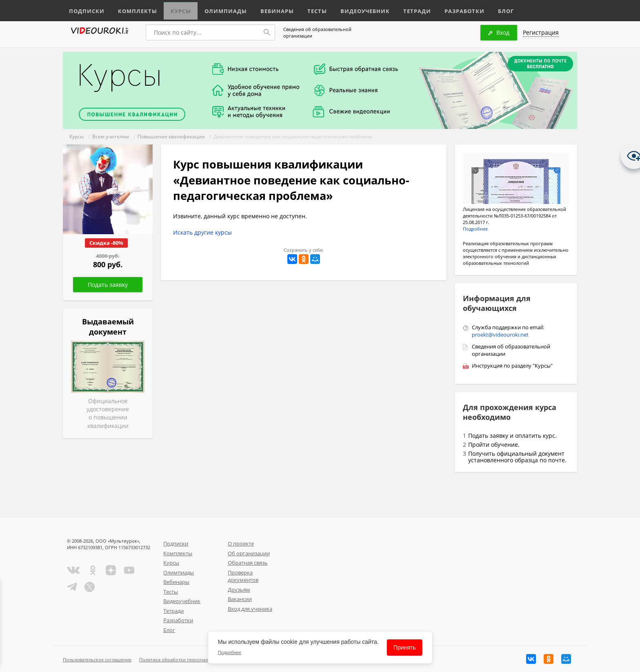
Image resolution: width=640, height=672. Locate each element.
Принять (405, 648)
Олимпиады (217, 9)
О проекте (241, 543)
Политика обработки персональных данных (188, 660)
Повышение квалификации (171, 136)
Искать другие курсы (202, 232)
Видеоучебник (350, 9)
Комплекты (133, 9)
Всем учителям (111, 136)
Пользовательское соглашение (97, 660)
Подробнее (475, 229)
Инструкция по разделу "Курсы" (512, 366)
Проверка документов (243, 576)
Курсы (174, 9)
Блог (485, 9)
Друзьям (239, 590)
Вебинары (266, 9)
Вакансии (240, 599)
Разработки (444, 9)
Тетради (399, 9)
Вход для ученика (250, 609)
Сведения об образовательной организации (317, 32)
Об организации (249, 553)
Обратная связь (248, 563)
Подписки (85, 9)
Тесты (304, 9)
